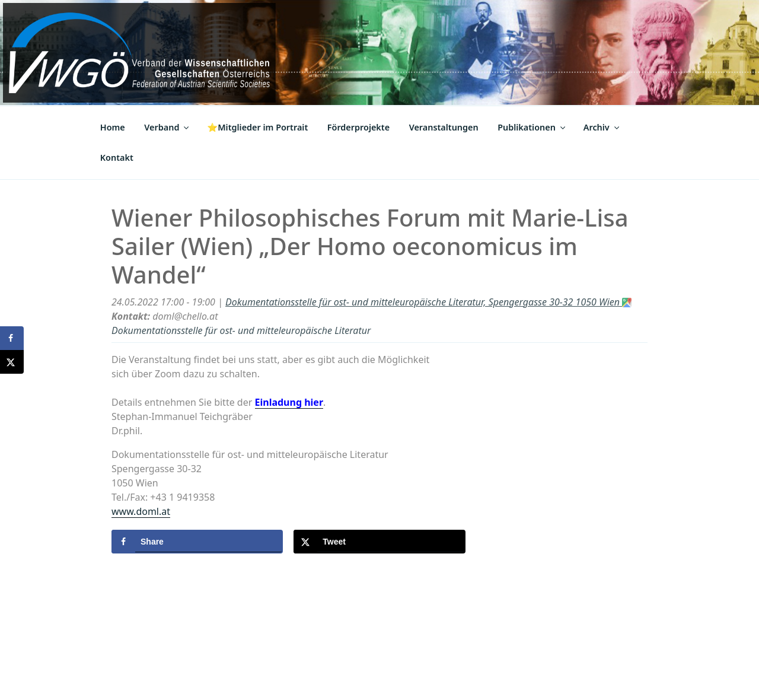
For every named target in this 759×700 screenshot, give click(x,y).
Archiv (602, 127)
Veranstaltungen (444, 127)
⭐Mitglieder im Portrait (257, 127)
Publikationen (532, 127)
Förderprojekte (358, 127)
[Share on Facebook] (197, 542)
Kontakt (117, 157)
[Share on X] (379, 542)
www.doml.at (141, 511)
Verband (167, 127)
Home (113, 127)
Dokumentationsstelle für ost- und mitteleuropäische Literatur (241, 330)
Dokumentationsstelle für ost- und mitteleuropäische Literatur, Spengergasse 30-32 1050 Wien (428, 302)
